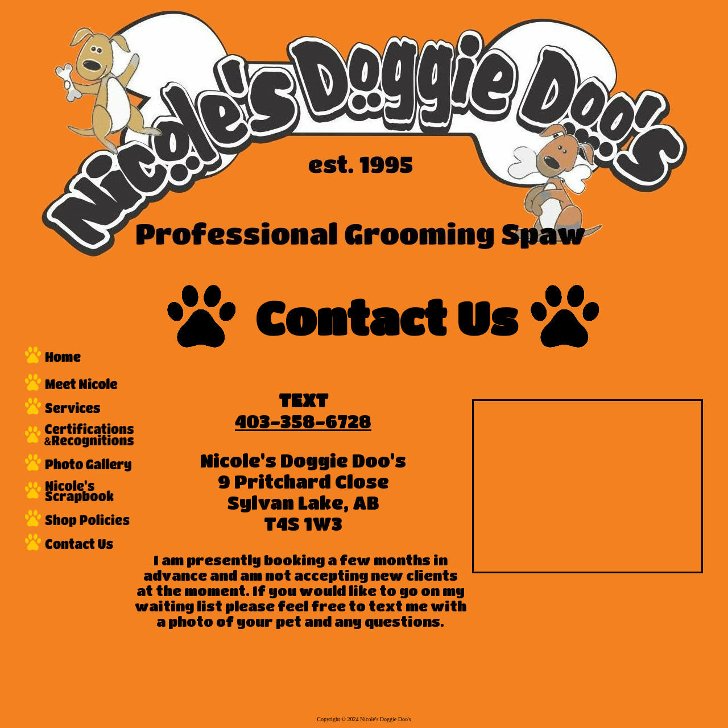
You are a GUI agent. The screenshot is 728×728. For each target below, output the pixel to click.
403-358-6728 (303, 421)
